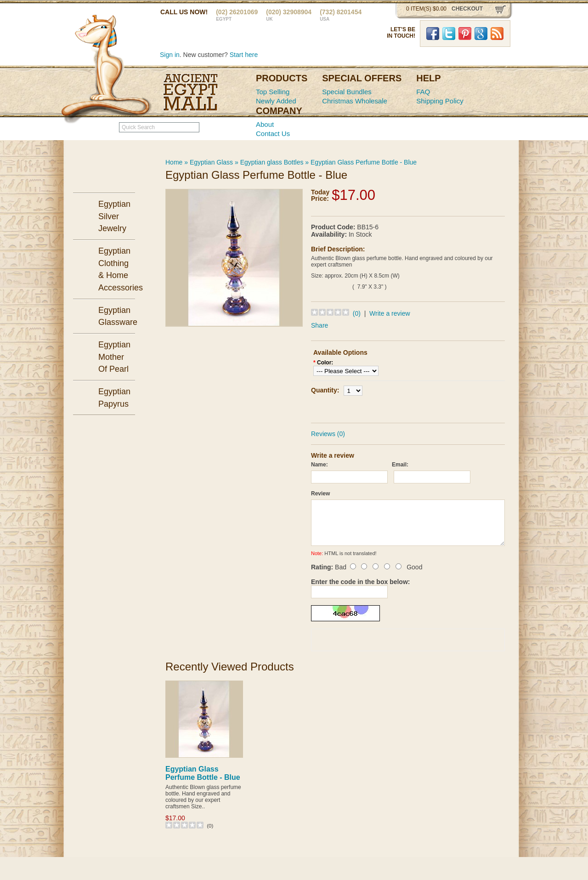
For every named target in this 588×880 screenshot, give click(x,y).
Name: (319, 465)
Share (319, 325)
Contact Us (273, 133)
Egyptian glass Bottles (272, 162)
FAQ (423, 92)
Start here (244, 55)
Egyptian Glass (211, 162)
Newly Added (276, 101)
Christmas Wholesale (355, 101)
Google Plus (481, 34)
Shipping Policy (440, 101)
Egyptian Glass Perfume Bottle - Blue (364, 162)
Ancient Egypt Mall (191, 92)
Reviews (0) (328, 434)
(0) (357, 313)
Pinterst (465, 34)
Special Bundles (347, 92)
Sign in (170, 55)
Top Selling (273, 92)
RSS (497, 34)
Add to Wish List (434, 408)
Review (320, 494)
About (265, 124)
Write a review (390, 313)
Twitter (449, 34)
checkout (467, 9)
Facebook (433, 34)
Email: (400, 465)
